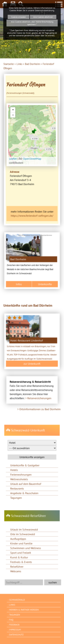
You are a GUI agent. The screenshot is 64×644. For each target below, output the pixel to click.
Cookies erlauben (19, 17)
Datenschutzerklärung (45, 10)
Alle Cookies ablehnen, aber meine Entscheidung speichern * (32, 23)
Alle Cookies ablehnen (43, 17)
